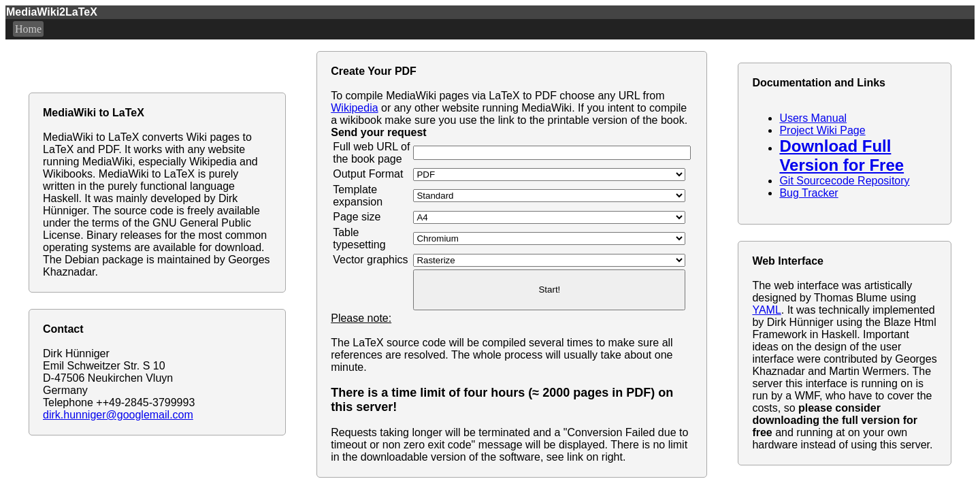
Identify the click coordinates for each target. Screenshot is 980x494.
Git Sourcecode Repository (844, 181)
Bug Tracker (808, 193)
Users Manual (813, 118)
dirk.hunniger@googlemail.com (118, 415)
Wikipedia (354, 108)
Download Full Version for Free (842, 155)
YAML (766, 310)
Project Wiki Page (822, 130)
